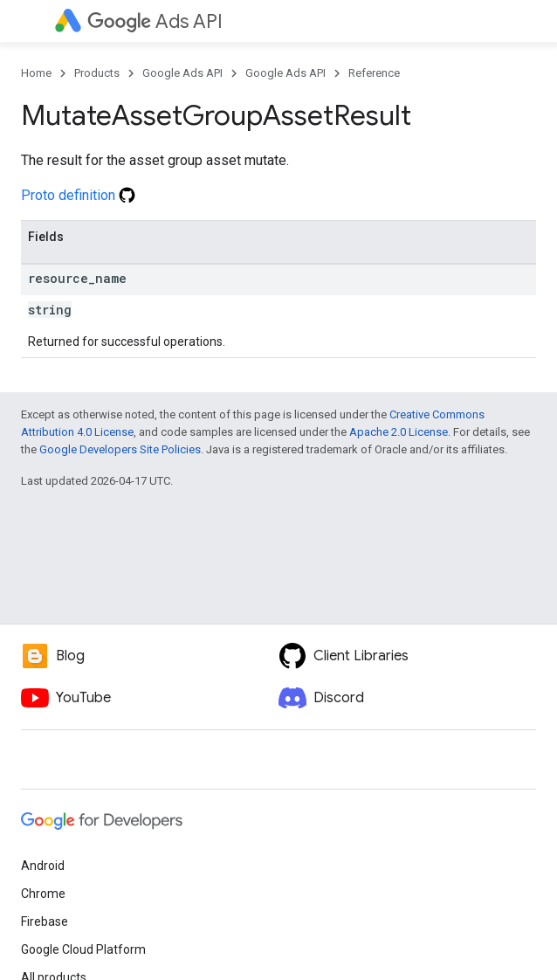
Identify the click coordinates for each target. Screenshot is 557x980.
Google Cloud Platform (83, 949)
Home (36, 73)
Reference (374, 73)
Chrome (43, 894)
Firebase (45, 921)
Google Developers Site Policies (120, 449)
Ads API (155, 21)
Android (43, 866)
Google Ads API (182, 73)
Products (97, 73)
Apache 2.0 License (399, 432)
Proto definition (78, 195)
